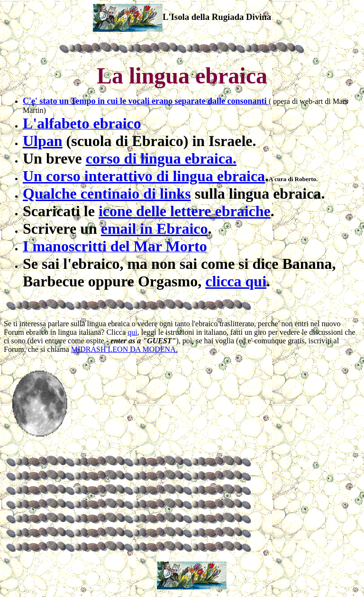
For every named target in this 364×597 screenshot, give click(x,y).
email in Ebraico (155, 229)
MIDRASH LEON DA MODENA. (124, 349)
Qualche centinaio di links (107, 193)
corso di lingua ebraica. (161, 158)
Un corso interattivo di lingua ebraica (144, 176)
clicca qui (236, 281)
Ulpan (43, 141)
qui (132, 332)
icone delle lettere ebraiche (185, 211)
